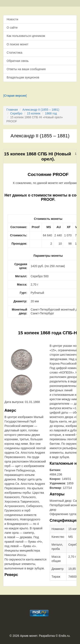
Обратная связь (18, 61)
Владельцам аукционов (23, 77)
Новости (12, 19)
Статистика (15, 53)
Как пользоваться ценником (26, 36)
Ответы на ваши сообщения (26, 69)
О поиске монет (17, 44)
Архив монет (29, 636)
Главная (12, 110)
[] (15, 96)
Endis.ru (64, 636)
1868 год (51, 113)
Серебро (16, 113)
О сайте (12, 28)
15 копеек (34, 113)
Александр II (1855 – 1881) (41, 110)
